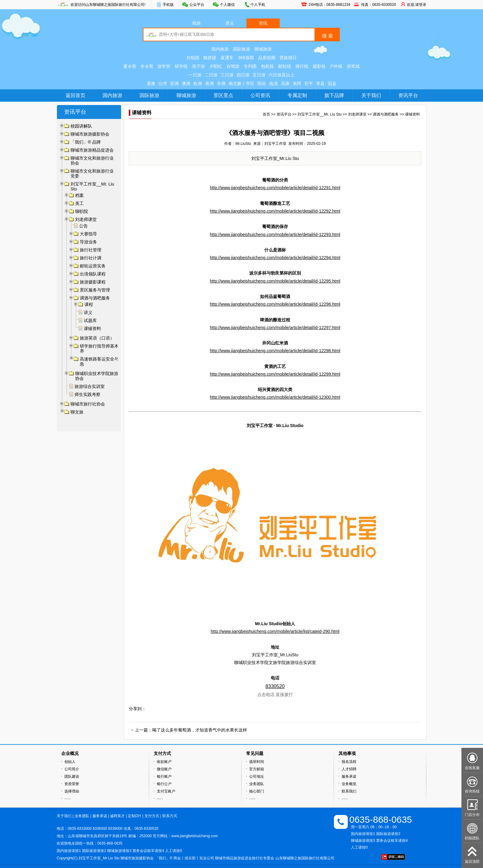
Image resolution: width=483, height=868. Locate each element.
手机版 (168, 5)
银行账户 (164, 776)
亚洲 (174, 84)
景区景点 (223, 95)
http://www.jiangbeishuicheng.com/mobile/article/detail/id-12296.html (275, 304)
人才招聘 (349, 769)
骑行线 (302, 66)
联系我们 (349, 791)
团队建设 (72, 776)
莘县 (320, 84)
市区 (250, 84)
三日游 (227, 75)
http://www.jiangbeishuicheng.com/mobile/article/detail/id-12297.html (275, 328)
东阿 (297, 84)
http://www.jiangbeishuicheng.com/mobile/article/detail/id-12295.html (275, 281)
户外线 (336, 66)
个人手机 (258, 5)
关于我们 (371, 95)
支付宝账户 (166, 791)
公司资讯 (260, 95)
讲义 (88, 312)
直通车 (227, 58)
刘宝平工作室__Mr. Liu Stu (320, 114)
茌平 (309, 84)
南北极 (235, 84)
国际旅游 (241, 49)
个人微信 (227, 5)
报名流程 (349, 762)
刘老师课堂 (357, 114)
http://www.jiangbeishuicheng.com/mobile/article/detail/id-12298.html (275, 351)
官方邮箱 (257, 769)
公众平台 (197, 5)
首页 (266, 114)
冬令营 (147, 66)
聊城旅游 (263, 49)
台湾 (163, 84)
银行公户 (164, 784)
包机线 (267, 66)
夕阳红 (216, 66)
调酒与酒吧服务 (386, 114)
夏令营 (130, 66)
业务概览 (349, 784)
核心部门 (257, 791)
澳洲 (186, 84)
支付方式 (152, 816)
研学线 (181, 66)
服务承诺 (349, 776)
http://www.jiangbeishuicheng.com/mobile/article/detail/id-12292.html (275, 211)
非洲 (221, 84)
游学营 (164, 66)
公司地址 (257, 776)
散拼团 (210, 58)
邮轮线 (285, 66)
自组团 (193, 58)
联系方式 (170, 816)
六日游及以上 (282, 75)
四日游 (243, 75)
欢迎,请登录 (417, 5)
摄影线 (319, 66)
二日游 (211, 75)
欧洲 (198, 84)
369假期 (246, 58)
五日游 (259, 75)
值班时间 (257, 762)
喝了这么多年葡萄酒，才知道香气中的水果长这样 (200, 730)
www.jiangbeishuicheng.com (195, 836)
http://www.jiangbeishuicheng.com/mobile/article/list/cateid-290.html (275, 631)
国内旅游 (220, 49)
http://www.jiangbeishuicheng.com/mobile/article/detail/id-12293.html (275, 234)
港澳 (151, 84)
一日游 (195, 75)
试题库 (90, 320)
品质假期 (267, 58)
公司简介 (72, 769)
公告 (83, 226)
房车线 (353, 66)
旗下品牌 (334, 95)
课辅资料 (92, 328)
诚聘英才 (117, 816)
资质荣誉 (72, 784)
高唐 (285, 84)
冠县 (332, 84)
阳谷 (262, 84)
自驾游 (233, 66)
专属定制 (297, 95)
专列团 (250, 66)
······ (67, 799)
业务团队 (257, 784)
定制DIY (135, 816)
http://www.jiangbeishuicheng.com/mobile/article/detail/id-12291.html (275, 188)
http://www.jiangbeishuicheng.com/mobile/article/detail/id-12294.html (275, 258)
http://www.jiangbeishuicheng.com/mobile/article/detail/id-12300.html (275, 397)
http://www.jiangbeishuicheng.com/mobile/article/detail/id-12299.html (275, 374)
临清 (274, 84)
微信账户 (164, 769)
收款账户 (164, 762)
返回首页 (75, 95)
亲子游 (198, 66)
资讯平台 (408, 95)
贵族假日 (288, 58)
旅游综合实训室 (90, 386)
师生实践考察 (87, 394)
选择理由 (72, 791)
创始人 (70, 762)
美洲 (209, 84)
